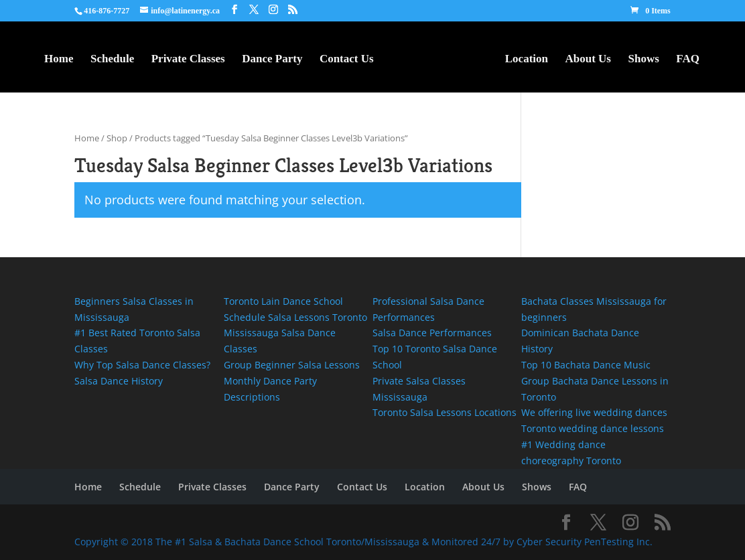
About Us (588, 60)
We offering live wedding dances (596, 412)
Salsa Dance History (119, 381)
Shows (643, 60)
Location (527, 60)
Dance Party (272, 60)
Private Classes (188, 60)
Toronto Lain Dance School (285, 301)
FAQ (688, 60)
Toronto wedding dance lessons (593, 428)
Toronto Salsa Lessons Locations (445, 412)
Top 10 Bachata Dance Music (586, 365)
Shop (117, 138)
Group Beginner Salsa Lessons (292, 365)
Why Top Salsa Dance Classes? (142, 365)
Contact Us (347, 60)
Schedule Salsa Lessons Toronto (295, 317)
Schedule (112, 60)
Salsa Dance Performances (432, 333)
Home (59, 60)
